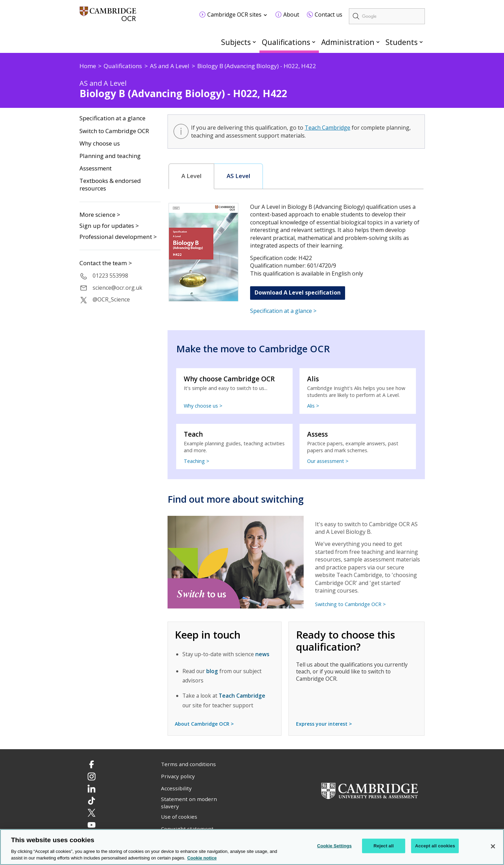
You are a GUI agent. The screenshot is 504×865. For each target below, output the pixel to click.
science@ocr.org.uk (117, 288)
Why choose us (100, 143)
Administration (348, 42)
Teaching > (197, 461)
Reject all (383, 846)
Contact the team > (106, 263)
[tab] (192, 176)
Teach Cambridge (327, 128)
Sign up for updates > (109, 226)
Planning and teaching (110, 156)
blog (212, 671)
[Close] (493, 846)
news (262, 654)
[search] (387, 16)
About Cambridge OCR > (204, 724)
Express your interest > (324, 724)
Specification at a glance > (283, 311)
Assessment (96, 168)
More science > (100, 215)
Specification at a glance (112, 118)
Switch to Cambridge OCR (114, 131)
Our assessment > (328, 461)
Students (402, 42)
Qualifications (286, 42)
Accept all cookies (435, 846)
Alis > (313, 406)
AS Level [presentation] (238, 176)
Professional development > (118, 237)
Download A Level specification (298, 292)
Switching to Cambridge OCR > (350, 604)
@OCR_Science (111, 299)
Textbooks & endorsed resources (110, 185)
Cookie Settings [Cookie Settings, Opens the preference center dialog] (334, 846)
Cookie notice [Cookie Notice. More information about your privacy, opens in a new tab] (202, 858)
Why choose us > (203, 406)
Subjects (236, 42)
